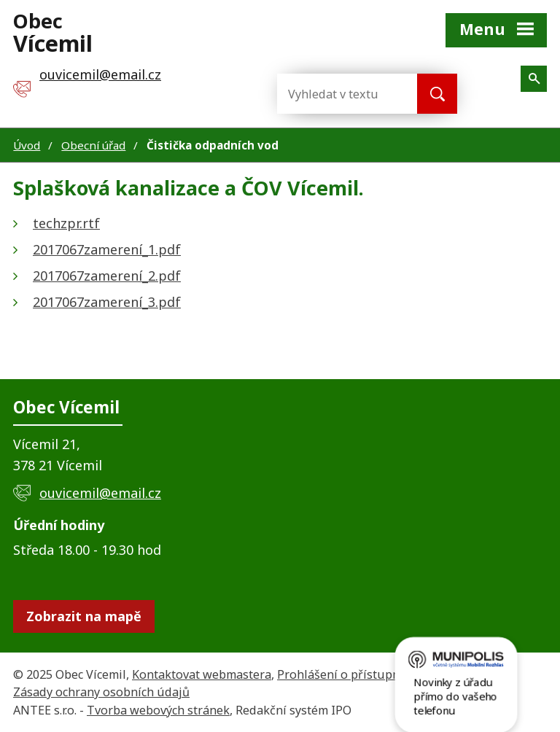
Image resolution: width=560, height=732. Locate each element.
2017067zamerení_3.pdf (107, 302)
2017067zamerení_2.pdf (107, 276)
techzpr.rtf (66, 223)
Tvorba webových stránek (158, 710)
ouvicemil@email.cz (100, 493)
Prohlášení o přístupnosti (349, 674)
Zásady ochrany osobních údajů (101, 692)
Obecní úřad (93, 145)
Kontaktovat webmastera (202, 674)
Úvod (27, 145)
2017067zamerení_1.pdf (107, 249)
